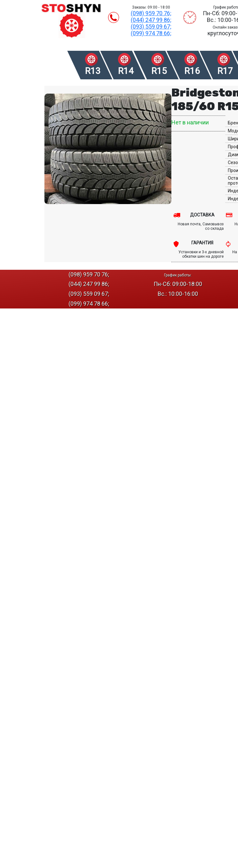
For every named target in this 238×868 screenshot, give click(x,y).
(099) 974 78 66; (151, 33)
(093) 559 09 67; (151, 27)
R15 (159, 71)
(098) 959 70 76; (151, 13)
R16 (192, 71)
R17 (225, 71)
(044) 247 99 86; (151, 20)
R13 (93, 71)
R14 (126, 71)
